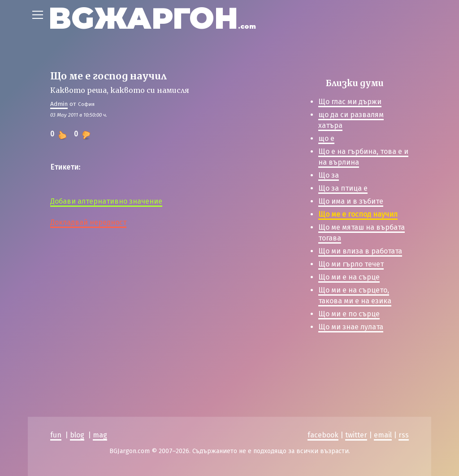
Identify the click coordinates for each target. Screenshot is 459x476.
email (383, 435)
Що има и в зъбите (351, 201)
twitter (356, 435)
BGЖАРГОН (152, 18)
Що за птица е (343, 188)
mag (100, 435)
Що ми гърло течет (351, 264)
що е (326, 138)
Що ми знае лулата (351, 327)
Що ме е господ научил (358, 214)
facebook (323, 435)
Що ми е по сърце (349, 314)
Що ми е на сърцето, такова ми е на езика (355, 295)
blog (77, 435)
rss (404, 435)
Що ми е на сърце (349, 277)
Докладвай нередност (88, 222)
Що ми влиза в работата (360, 251)
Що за (329, 175)
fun (56, 435)
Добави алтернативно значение (106, 201)
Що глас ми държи (350, 102)
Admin (59, 104)
